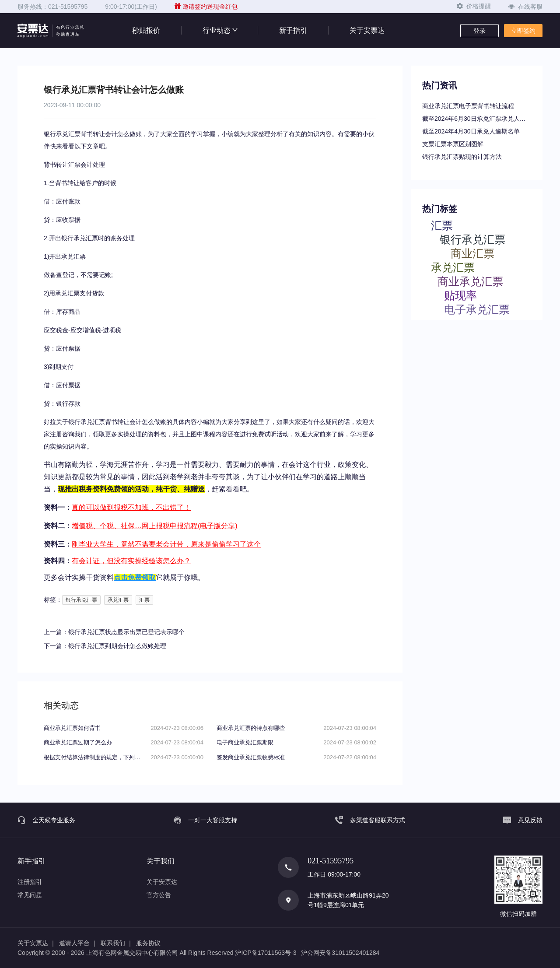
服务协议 (148, 943)
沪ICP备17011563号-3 (266, 953)
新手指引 (293, 30)
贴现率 (460, 295)
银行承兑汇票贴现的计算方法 (462, 157)
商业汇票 (472, 253)
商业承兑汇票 (470, 281)
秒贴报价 (146, 30)
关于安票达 (367, 30)
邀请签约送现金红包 (206, 7)
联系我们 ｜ (117, 943)
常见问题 (30, 895)
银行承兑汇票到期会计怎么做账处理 (117, 646)
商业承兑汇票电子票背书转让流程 (468, 106)
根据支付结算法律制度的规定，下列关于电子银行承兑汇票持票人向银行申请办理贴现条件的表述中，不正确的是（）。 (94, 757)
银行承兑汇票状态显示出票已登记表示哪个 (126, 632)
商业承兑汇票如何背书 (72, 728)
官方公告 (159, 895)
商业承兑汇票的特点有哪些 (251, 728)
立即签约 (523, 31)
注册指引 (30, 882)
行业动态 (220, 30)
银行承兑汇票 (81, 600)
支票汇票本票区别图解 (453, 144)
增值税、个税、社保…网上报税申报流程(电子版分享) (155, 526)
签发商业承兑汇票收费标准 (251, 757)
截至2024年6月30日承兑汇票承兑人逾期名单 (477, 119)
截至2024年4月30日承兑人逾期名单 (471, 131)
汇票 (144, 600)
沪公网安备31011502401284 (340, 953)
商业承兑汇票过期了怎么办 (78, 742)
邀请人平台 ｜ (78, 943)
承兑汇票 (118, 600)
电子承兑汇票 (477, 309)
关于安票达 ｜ (37, 943)
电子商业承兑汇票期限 (245, 742)
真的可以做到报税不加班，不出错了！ (131, 507)
